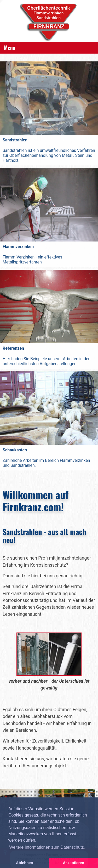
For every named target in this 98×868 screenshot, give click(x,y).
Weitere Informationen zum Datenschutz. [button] (47, 847)
